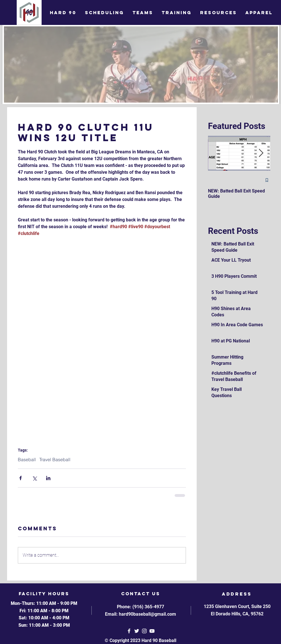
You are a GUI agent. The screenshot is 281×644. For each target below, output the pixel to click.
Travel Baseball (55, 459)
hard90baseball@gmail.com (147, 614)
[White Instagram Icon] (144, 631)
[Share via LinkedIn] (48, 478)
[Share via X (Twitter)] (34, 478)
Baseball (27, 459)
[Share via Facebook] (21, 478)
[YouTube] (152, 631)
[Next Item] (261, 153)
